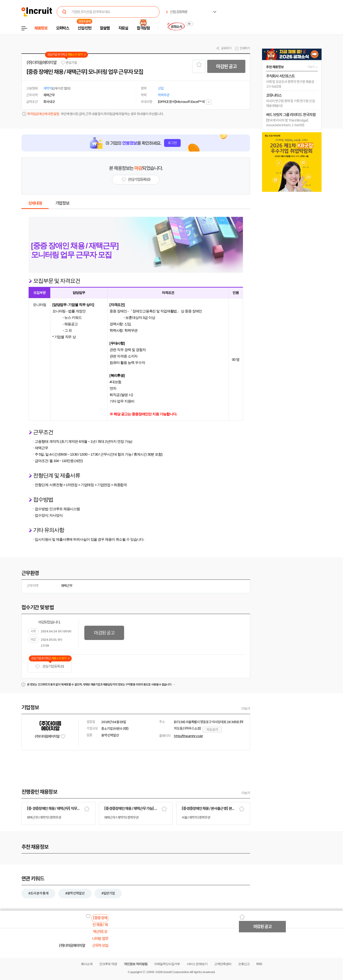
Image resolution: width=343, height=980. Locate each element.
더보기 (246, 709)
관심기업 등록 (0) (50, 667)
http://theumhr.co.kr (188, 736)
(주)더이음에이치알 (42, 63)
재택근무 (67, 586)
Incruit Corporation (176, 972)
